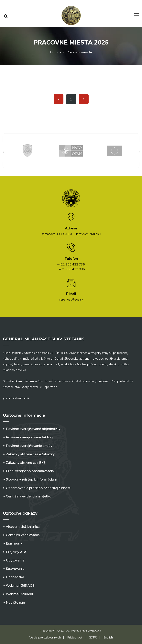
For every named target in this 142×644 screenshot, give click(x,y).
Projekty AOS (16, 552)
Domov (56, 52)
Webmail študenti (20, 594)
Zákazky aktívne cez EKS (26, 463)
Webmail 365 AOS (20, 586)
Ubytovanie (15, 560)
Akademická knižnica (23, 527)
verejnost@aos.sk (71, 300)
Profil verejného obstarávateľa (30, 471)
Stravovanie (15, 569)
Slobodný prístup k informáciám (32, 479)
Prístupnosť (75, 638)
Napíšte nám (16, 603)
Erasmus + (14, 543)
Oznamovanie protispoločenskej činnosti (39, 488)
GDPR (93, 638)
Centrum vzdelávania (23, 535)
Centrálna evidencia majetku (29, 496)
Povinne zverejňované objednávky (33, 429)
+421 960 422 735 (71, 264)
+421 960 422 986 (71, 269)
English (108, 638)
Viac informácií (17, 398)
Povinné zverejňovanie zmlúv (29, 446)
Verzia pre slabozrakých (45, 638)
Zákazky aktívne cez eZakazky (30, 454)
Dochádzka (15, 577)
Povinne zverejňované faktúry (30, 437)
